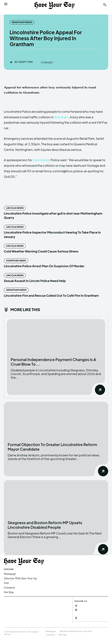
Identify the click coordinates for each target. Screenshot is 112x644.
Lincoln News (15, 208)
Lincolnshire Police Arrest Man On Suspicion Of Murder (44, 266)
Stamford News (16, 261)
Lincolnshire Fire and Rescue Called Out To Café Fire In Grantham (51, 295)
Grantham (61, 117)
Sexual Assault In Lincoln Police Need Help (35, 281)
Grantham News (22, 22)
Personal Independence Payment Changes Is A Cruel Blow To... (53, 362)
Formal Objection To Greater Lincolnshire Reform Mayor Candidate (52, 447)
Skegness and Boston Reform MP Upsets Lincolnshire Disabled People (45, 525)
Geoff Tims (26, 62)
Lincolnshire (41, 160)
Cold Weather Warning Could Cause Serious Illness (41, 251)
